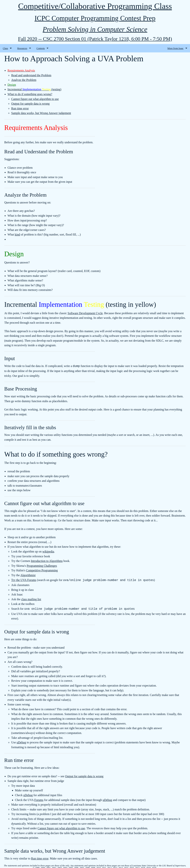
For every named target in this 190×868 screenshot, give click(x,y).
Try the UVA (19, 580)
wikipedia (48, 551)
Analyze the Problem (24, 80)
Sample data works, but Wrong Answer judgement (41, 113)
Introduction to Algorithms (47, 561)
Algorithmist (28, 575)
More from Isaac (175, 48)
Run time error (20, 108)
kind (17, 234)
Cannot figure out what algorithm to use (35, 99)
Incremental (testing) (35, 89)
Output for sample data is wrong (31, 104)
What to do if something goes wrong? (30, 94)
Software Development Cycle (85, 313)
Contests (41, 48)
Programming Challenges (42, 565)
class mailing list (31, 599)
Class (5, 48)
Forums (32, 580)
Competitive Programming (42, 570)
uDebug (21, 741)
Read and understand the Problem (31, 75)
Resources (22, 48)
